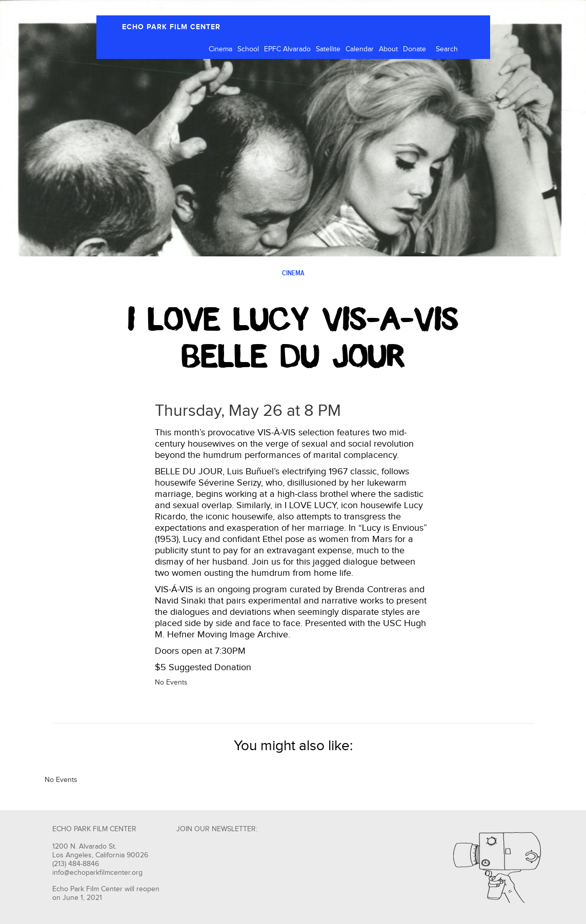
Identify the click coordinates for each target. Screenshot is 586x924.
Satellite (328, 49)
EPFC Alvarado (287, 49)
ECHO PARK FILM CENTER (171, 27)
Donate (415, 49)
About (388, 49)
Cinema (220, 49)
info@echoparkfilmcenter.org (97, 873)
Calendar (360, 49)
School (248, 49)
